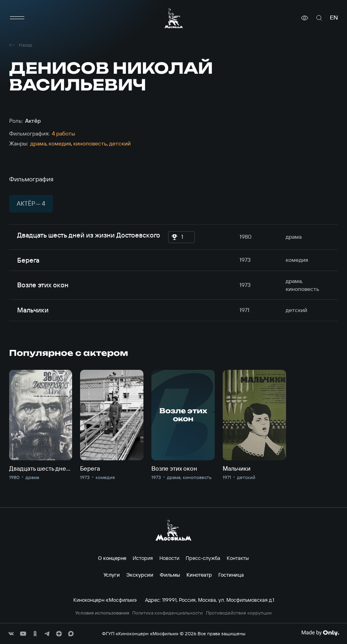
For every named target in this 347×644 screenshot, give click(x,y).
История (143, 558)
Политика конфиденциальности (168, 613)
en (334, 18)
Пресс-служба (203, 558)
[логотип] (174, 18)
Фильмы (170, 575)
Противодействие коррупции (239, 613)
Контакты (238, 558)
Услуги (112, 575)
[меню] (17, 18)
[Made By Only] (320, 633)
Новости (169, 558)
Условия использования (102, 613)
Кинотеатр (199, 575)
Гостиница (231, 575)
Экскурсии (140, 575)
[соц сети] (11, 634)
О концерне (112, 558)
